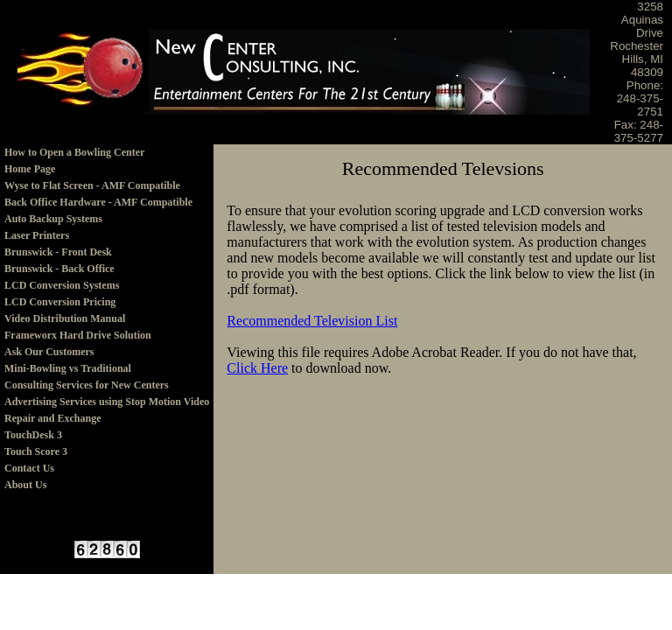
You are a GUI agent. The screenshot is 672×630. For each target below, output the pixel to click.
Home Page (30, 169)
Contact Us (29, 468)
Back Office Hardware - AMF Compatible (98, 202)
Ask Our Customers (49, 352)
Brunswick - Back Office (59, 269)
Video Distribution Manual (65, 318)
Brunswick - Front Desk (58, 252)
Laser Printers (37, 235)
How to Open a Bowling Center (74, 152)
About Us (25, 485)
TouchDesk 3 (33, 435)
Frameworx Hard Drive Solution (78, 335)
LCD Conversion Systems (62, 285)
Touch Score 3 (36, 451)
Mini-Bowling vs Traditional (68, 368)
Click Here (257, 368)
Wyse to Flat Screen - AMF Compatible (92, 185)
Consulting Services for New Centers (87, 385)
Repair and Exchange (52, 418)
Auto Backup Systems (53, 219)
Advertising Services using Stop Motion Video (107, 402)
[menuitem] (107, 153)
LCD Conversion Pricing (60, 302)
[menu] (107, 319)
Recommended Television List (312, 321)
